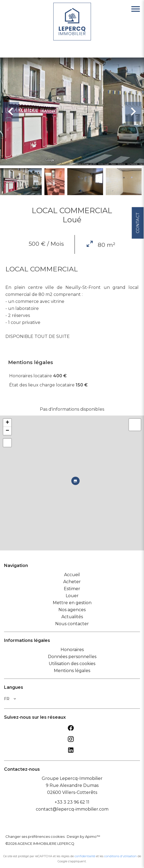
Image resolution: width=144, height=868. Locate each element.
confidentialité (85, 856)
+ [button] (7, 423)
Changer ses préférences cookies (35, 836)
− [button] (7, 431)
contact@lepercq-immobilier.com (72, 809)
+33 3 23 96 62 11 (72, 802)
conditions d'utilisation (120, 856)
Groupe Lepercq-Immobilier (72, 778)
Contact (137, 220)
